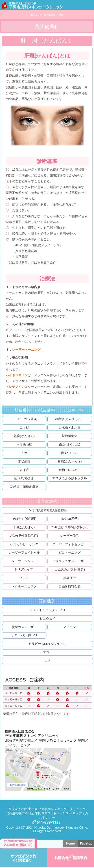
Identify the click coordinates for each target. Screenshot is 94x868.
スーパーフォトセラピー (70, 544)
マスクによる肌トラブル (70, 478)
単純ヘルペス (70, 453)
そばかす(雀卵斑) (24, 519)
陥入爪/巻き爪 (24, 478)
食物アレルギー (70, 470)
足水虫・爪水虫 (70, 427)
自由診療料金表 (70, 586)
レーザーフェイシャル (24, 552)
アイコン (70, 627)
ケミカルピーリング (24, 544)
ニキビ (24, 427)
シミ (47, 510)
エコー (48, 652)
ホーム (34, 15)
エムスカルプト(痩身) (70, 569)
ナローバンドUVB (24, 635)
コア (48, 661)
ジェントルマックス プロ (48, 610)
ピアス (24, 578)
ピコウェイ (48, 618)
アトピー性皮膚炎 (24, 419)
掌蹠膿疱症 (70, 436)
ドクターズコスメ (24, 586)
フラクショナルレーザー (70, 561)
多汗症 (24, 470)
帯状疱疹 (24, 461)
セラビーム (48, 644)
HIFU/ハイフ (24, 569)
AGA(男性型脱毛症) (24, 536)
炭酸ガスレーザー (24, 627)
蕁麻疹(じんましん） (70, 419)
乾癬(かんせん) (24, 436)
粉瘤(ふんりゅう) (70, 461)
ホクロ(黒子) (70, 519)
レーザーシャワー (24, 561)
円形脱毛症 (24, 444)
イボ (24, 453)
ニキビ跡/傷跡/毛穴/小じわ (70, 527)
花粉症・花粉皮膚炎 (24, 487)
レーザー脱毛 (70, 536)
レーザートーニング (26, 350)
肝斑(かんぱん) (24, 527)
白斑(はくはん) (70, 444)
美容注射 (70, 578)
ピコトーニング (70, 552)
